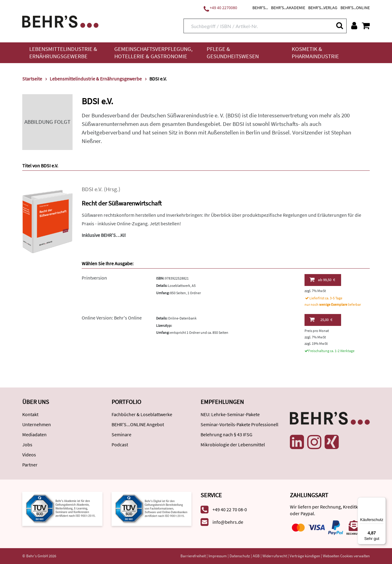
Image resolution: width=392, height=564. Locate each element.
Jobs (27, 444)
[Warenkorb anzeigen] (366, 26)
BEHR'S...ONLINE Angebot (138, 424)
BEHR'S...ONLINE (355, 8)
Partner (30, 465)
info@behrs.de (228, 522)
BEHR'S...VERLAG (323, 8)
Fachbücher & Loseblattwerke (142, 414)
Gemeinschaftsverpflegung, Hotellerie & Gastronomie (153, 53)
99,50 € (322, 280)
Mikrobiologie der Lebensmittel (233, 444)
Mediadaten (34, 434)
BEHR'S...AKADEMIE (288, 8)
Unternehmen (37, 424)
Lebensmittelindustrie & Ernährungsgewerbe (63, 53)
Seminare (121, 434)
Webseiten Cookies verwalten (346, 556)
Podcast (120, 444)
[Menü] (382, 501)
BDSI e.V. (92, 189)
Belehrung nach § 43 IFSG (226, 434)
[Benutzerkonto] (354, 26)
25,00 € (321, 319)
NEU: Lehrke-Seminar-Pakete (230, 414)
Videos (29, 455)
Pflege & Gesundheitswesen (233, 53)
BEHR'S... (260, 8)
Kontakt (30, 414)
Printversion (94, 278)
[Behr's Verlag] (60, 21)
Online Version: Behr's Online (112, 318)
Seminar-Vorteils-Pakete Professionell (239, 424)
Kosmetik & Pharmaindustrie (315, 53)
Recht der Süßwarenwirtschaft (122, 203)
